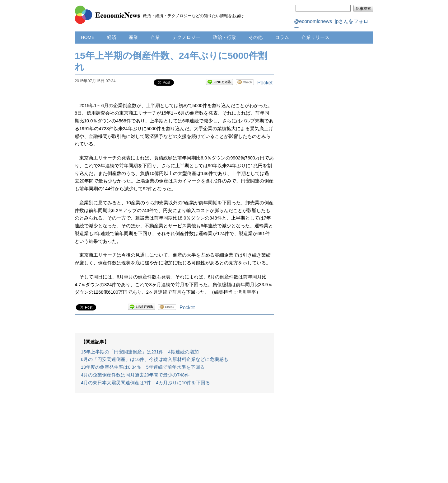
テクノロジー (186, 37)
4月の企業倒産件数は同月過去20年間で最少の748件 (135, 375)
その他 (256, 37)
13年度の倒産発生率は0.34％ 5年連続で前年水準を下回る (143, 367)
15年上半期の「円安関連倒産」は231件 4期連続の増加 (140, 352)
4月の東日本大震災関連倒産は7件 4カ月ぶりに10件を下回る (145, 383)
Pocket (265, 83)
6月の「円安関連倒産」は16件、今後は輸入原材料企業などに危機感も (155, 359)
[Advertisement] (174, 441)
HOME (88, 37)
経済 (112, 37)
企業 (155, 37)
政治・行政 (224, 37)
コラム (282, 37)
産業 (133, 37)
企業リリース (315, 37)
